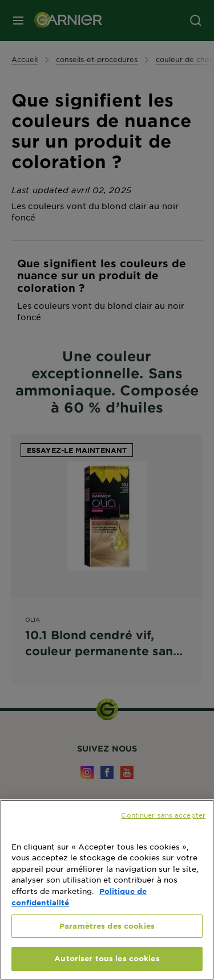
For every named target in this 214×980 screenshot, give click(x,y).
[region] (107, 890)
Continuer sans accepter (163, 815)
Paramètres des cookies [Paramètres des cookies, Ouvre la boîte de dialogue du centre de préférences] (107, 926)
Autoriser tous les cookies (107, 958)
